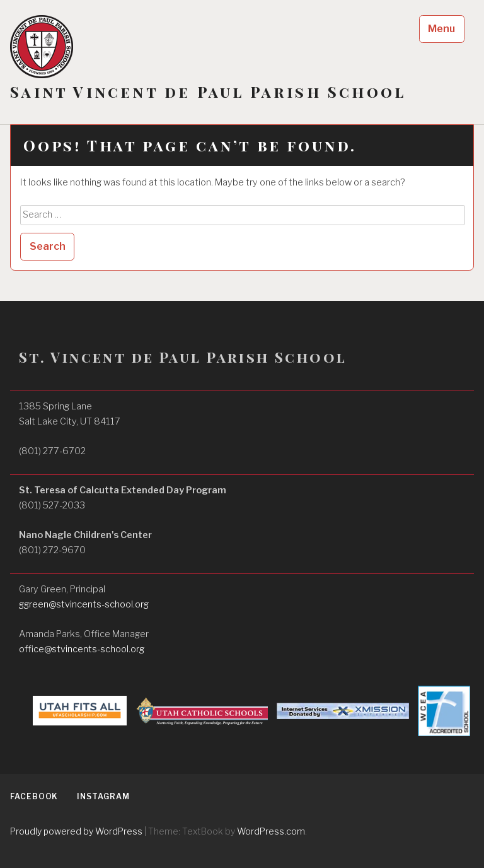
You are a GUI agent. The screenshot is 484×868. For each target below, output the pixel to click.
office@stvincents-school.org (82, 649)
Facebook (34, 796)
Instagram (103, 796)
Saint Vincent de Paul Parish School (208, 92)
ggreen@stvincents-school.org (84, 604)
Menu (441, 29)
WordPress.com (271, 831)
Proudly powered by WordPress (76, 831)
